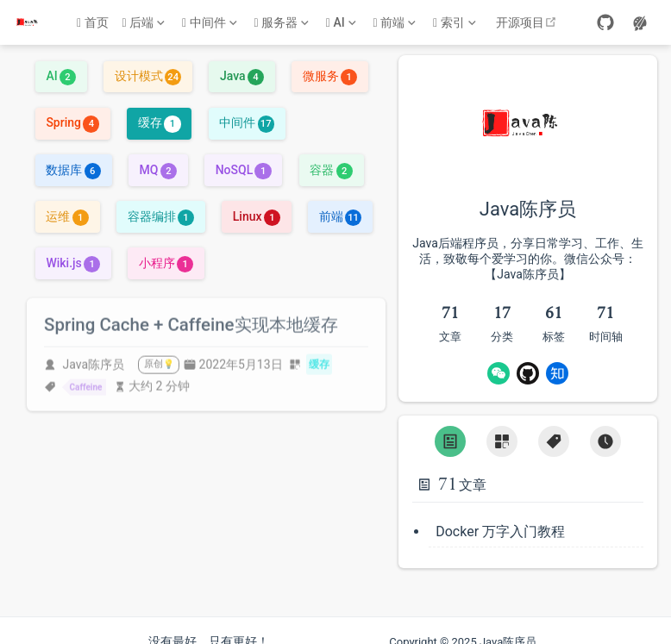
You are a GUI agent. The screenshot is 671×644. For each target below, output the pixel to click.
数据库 (73, 168)
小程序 (166, 261)
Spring (72, 122)
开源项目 (528, 22)
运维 (67, 215)
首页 (93, 22)
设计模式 (148, 75)
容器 (331, 168)
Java (242, 75)
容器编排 (161, 215)
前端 (340, 215)
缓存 (159, 122)
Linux (257, 215)
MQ (158, 168)
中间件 (246, 122)
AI (61, 75)
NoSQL (244, 168)
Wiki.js (73, 261)
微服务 (330, 75)
